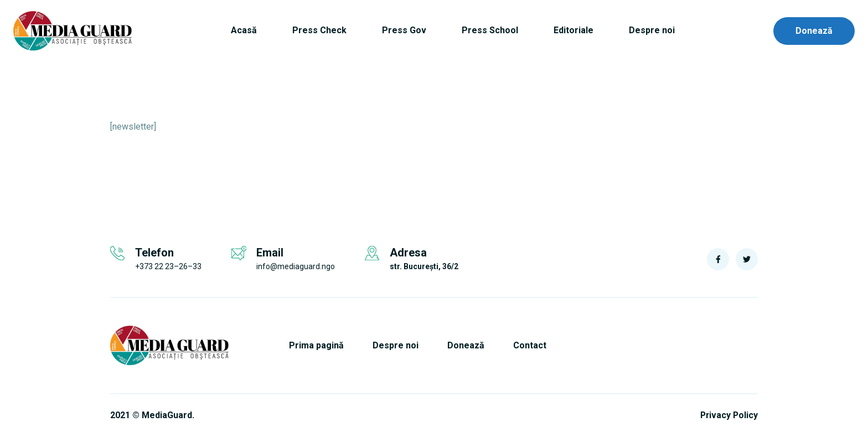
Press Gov (404, 30)
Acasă (244, 30)
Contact (534, 345)
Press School (490, 30)
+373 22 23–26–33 (168, 266)
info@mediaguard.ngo (296, 266)
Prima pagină (317, 345)
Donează (814, 31)
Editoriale (573, 30)
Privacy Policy (728, 415)
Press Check (319, 30)
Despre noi (652, 30)
